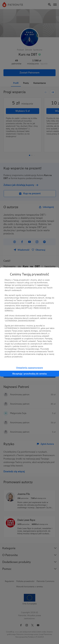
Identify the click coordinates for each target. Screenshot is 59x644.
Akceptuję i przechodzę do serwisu (29, 374)
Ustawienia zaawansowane (29, 368)
